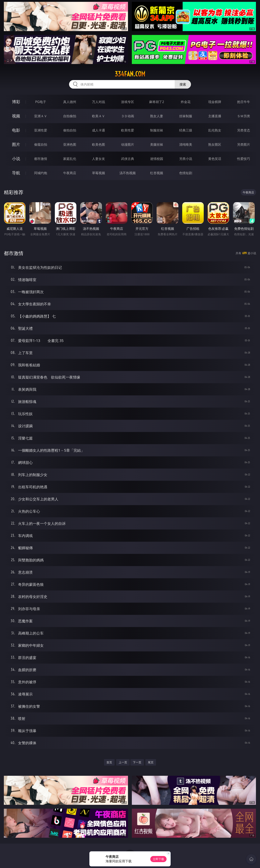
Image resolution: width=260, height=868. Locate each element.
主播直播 (215, 116)
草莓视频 (99, 173)
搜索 (183, 84)
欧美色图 (99, 144)
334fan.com (130, 74)
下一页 (137, 762)
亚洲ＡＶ (41, 116)
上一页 (123, 762)
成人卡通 (99, 130)
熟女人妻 (157, 116)
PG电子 (41, 102)
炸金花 (186, 102)
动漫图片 (128, 144)
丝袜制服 (186, 116)
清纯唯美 (186, 144)
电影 (16, 130)
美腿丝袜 (157, 144)
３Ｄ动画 (128, 116)
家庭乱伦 (70, 159)
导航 (16, 173)
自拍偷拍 (70, 116)
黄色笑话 (215, 159)
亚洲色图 (70, 144)
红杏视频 (157, 173)
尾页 (151, 762)
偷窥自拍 (41, 144)
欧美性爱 (128, 130)
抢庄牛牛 (244, 102)
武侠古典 (128, 159)
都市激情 (41, 159)
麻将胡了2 (157, 102)
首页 (109, 762)
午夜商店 (70, 173)
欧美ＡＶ (99, 116)
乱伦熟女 (215, 130)
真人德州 (70, 102)
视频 (16, 116)
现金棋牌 (215, 102)
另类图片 (244, 144)
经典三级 (186, 130)
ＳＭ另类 (244, 116)
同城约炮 (41, 173)
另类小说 (186, 159)
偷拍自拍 (70, 130)
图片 (16, 144)
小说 (16, 159)
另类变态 (244, 130)
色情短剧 (186, 173)
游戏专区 (128, 102)
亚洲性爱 (41, 130)
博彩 (16, 102)
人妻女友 (99, 159)
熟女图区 (215, 144)
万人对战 (99, 102)
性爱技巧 (244, 159)
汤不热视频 (128, 173)
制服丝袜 (157, 130)
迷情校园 (157, 159)
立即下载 (158, 859)
